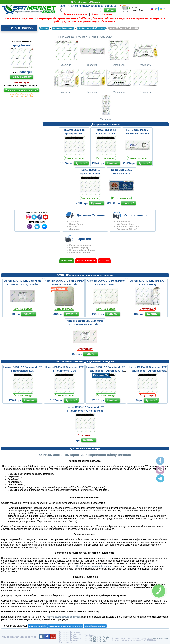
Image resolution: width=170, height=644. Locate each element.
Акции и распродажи (76, 14)
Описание (67, 261)
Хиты (95, 14)
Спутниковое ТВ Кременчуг (70, 638)
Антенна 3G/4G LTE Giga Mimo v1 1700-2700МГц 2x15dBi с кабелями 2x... (85, 324)
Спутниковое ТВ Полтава (69, 632)
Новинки (107, 14)
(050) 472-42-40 (88, 6)
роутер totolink (38, 626)
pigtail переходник (95, 626)
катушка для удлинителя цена (65, 626)
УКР (163, 9)
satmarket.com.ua (160, 638)
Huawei (26, 46)
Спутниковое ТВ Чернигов (69, 634)
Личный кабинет (79, 2)
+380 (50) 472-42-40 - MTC (96, 639)
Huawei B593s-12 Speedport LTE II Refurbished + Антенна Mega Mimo (85, 411)
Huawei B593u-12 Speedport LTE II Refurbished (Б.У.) (74, 134)
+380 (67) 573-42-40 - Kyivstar (97, 637)
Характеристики (86, 261)
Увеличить (66, 53)
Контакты (94, 2)
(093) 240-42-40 (108, 6)
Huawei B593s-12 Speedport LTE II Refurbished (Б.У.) (106, 134)
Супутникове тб (65, 642)
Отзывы (104, 261)
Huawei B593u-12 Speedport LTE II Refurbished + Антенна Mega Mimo (147, 371)
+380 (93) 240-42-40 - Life (95, 641)
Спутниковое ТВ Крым (68, 636)
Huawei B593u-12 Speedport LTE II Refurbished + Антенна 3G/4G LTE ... (106, 371)
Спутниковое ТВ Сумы (68, 640)
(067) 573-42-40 (68, 6)
